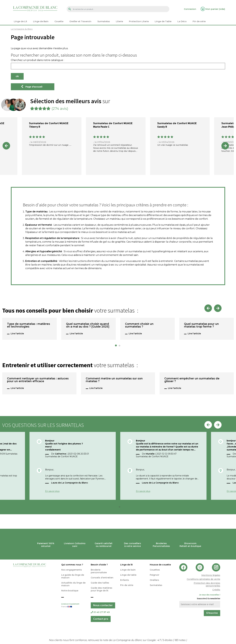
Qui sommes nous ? (72, 565)
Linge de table (128, 575)
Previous (6, 146)
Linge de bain (128, 570)
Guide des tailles (100, 583)
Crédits (216, 590)
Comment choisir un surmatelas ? (139, 325)
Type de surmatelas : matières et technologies (29, 325)
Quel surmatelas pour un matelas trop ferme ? (201, 325)
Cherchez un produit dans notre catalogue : (37, 60)
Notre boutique (70, 591)
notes (180, 640)
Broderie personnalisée (99, 571)
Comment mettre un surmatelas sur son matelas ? (114, 380)
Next (225, 146)
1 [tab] (117, 346)
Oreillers (154, 580)
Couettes (155, 570)
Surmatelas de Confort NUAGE (49, 123)
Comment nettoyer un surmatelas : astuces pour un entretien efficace (38, 380)
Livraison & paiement (74, 606)
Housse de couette (160, 565)
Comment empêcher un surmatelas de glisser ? (192, 380)
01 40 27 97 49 (100, 612)
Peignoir (154, 575)
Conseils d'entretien (102, 578)
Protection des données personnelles (207, 584)
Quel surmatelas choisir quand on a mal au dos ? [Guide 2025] (88, 325)
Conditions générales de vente (203, 579)
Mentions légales (211, 575)
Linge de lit (127, 565)
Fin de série (127, 585)
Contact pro (101, 619)
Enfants (125, 580)
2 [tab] (120, 346)
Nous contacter (103, 605)
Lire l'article (17, 334)
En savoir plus (52, 491)
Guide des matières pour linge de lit (102, 589)
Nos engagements (72, 570)
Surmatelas (156, 585)
